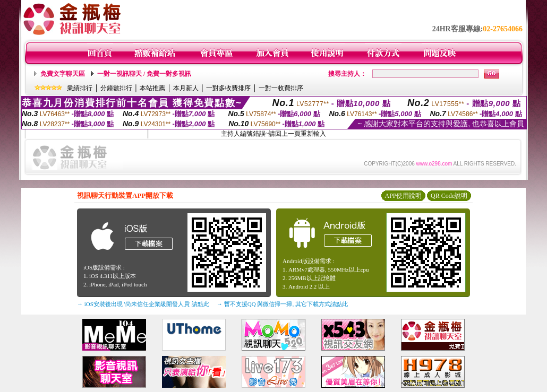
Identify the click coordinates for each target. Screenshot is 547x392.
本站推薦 (152, 88)
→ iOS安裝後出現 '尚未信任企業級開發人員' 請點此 (143, 304)
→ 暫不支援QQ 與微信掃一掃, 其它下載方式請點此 (282, 304)
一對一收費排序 (281, 88)
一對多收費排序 (228, 88)
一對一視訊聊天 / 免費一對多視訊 (144, 74)
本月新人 (186, 88)
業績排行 (80, 88)
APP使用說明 (403, 196)
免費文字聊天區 (63, 74)
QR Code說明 (449, 196)
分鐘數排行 (116, 88)
